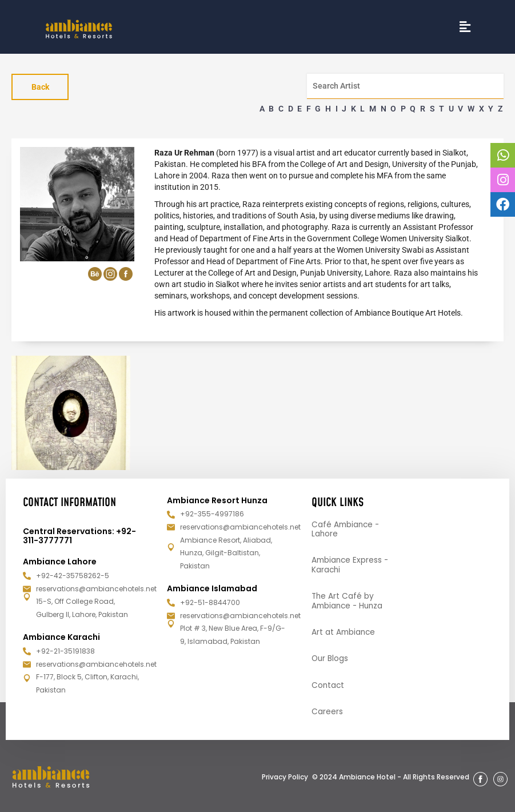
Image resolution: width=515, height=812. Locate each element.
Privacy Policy (285, 777)
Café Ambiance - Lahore (347, 528)
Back (40, 87)
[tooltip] (502, 156)
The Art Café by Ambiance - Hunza (349, 600)
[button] (465, 27)
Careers (327, 712)
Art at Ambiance (344, 631)
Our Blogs (330, 658)
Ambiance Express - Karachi (351, 564)
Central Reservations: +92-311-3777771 (79, 534)
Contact (328, 685)
